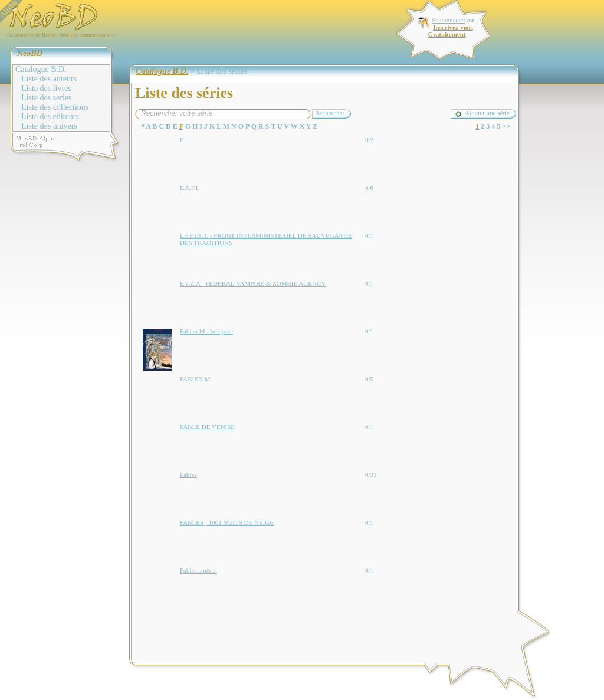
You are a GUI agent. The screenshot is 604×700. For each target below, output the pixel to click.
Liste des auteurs (49, 79)
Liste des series (47, 98)
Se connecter (449, 20)
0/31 (371, 475)
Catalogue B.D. (41, 69)
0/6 (369, 188)
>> (506, 126)
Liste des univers (49, 126)
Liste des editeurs (50, 117)
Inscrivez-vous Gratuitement (450, 31)
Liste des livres (46, 88)
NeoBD (30, 53)
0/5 (369, 379)
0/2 (369, 140)
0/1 (369, 235)
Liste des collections (55, 107)
